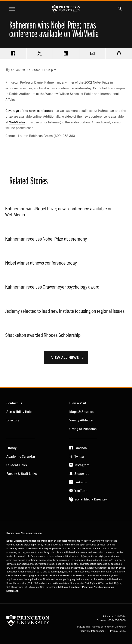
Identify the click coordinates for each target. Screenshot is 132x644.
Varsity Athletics (81, 420)
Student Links (17, 465)
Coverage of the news (29, 111)
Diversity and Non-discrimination (24, 533)
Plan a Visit (78, 403)
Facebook (82, 448)
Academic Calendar (21, 456)
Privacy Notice (118, 631)
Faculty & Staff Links (22, 473)
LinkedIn (81, 482)
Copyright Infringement (93, 631)
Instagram (82, 465)
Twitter (79, 456)
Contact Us (14, 403)
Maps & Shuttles (81, 412)
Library (11, 448)
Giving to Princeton (83, 429)
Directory (13, 420)
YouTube (81, 491)
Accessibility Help (19, 412)
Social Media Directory (91, 499)
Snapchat (82, 473)
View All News (65, 357)
